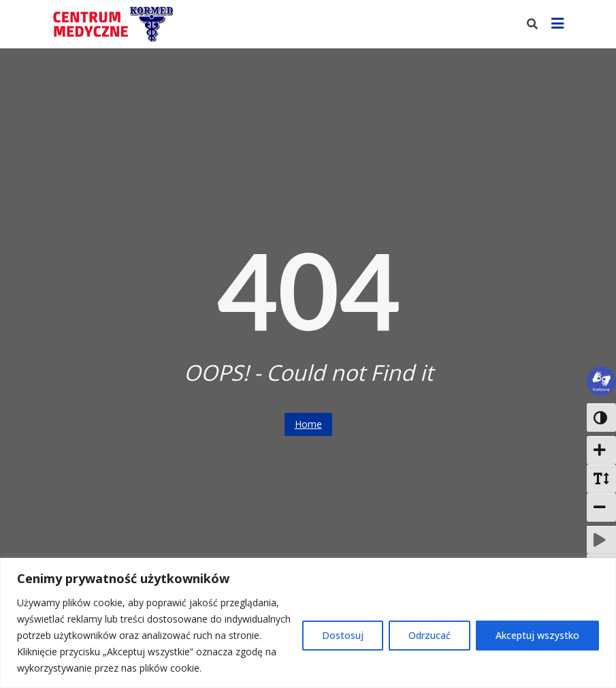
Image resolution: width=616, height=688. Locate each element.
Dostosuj (343, 635)
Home (308, 424)
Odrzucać (429, 635)
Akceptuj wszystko (537, 635)
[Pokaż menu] (557, 24)
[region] (308, 623)
